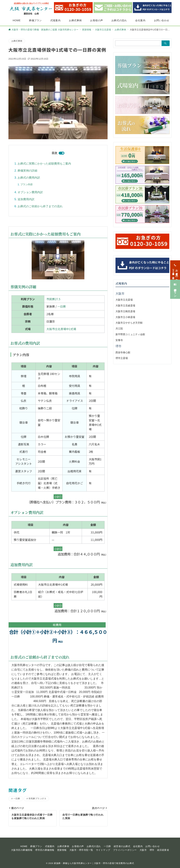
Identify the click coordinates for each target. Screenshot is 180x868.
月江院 (119, 329)
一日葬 (62, 306)
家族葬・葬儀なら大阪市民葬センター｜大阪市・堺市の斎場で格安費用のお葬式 (94, 863)
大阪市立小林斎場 (125, 317)
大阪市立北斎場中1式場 (61, 329)
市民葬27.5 (53, 299)
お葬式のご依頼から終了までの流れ (40, 206)
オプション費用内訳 (30, 192)
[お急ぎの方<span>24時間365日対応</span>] (175, 266)
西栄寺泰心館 (123, 352)
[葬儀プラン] (175, 285)
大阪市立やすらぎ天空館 (129, 323)
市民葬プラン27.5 (37, 798)
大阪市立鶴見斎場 (125, 311)
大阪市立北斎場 (124, 300)
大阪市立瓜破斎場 (125, 306)
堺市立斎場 (122, 358)
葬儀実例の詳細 (27, 171)
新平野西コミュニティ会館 (130, 334)
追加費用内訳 (26, 199)
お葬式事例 (17, 41)
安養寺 (119, 340)
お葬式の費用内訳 (29, 178)
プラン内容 (27, 184)
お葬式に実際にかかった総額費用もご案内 (44, 164)
